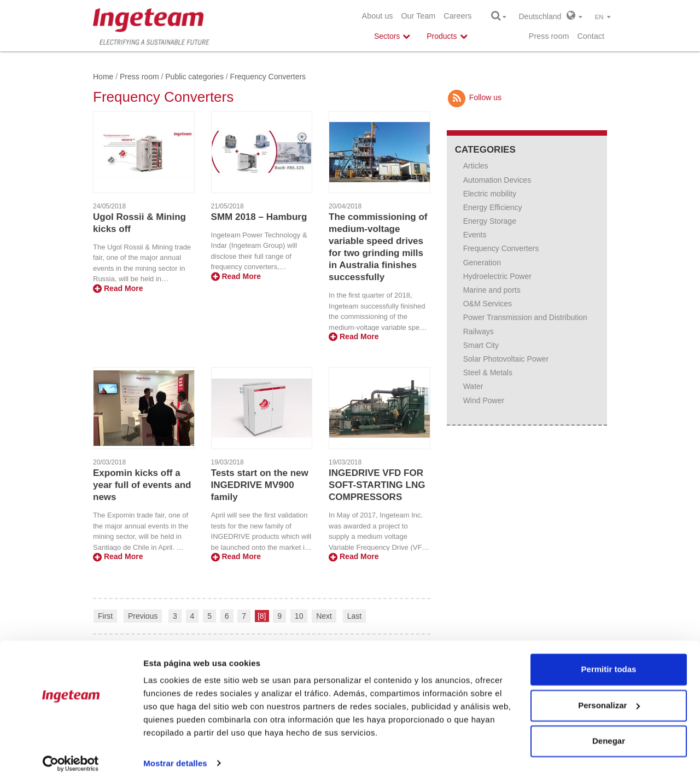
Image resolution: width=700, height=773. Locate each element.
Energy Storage (490, 221)
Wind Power (484, 400)
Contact (591, 36)
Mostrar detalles (175, 751)
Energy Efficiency (493, 207)
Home (103, 77)
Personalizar (609, 693)
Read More (118, 288)
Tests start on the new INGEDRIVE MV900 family (260, 485)
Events (475, 235)
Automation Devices (497, 180)
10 (299, 616)
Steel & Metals (488, 373)
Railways (479, 332)
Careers (457, 16)
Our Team (418, 16)
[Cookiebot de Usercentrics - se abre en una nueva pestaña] (71, 752)
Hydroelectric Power (497, 276)
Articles (476, 166)
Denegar (609, 730)
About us (378, 16)
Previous (143, 616)
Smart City (481, 345)
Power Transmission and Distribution (525, 317)
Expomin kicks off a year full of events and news (142, 485)
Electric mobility (490, 194)
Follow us (474, 97)
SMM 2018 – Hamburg (259, 217)
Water (473, 386)
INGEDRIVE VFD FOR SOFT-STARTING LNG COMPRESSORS (377, 485)
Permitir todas (609, 658)
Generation (482, 263)
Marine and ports (492, 290)
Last (354, 616)
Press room (549, 36)
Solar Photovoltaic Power (506, 359)
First (105, 616)
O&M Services (488, 304)
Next (324, 616)
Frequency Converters (501, 248)
